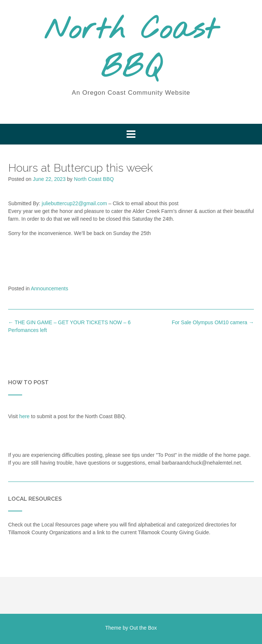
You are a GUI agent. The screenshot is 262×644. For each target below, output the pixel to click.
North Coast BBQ (131, 50)
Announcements (50, 288)
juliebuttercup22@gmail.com (74, 203)
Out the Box (143, 628)
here (24, 416)
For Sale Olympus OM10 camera (213, 322)
